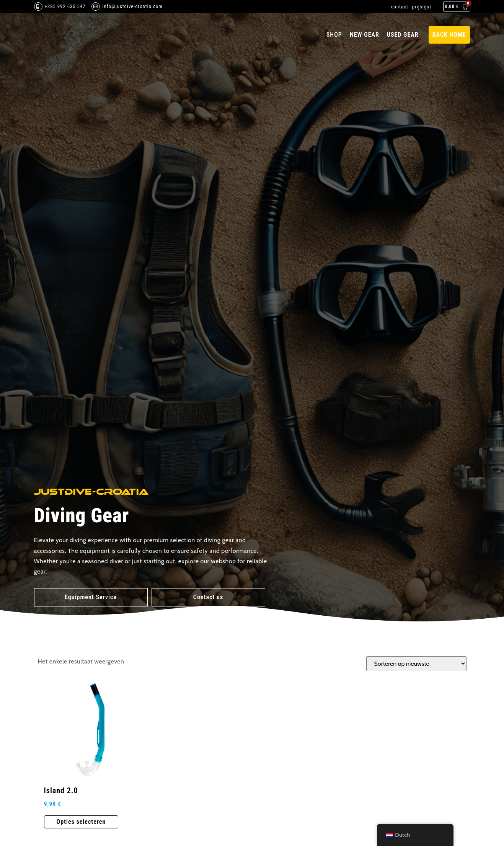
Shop (334, 35)
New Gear (365, 35)
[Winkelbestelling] (416, 664)
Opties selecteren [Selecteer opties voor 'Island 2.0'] (81, 822)
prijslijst (422, 7)
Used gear (403, 35)
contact (400, 7)
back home (449, 35)
